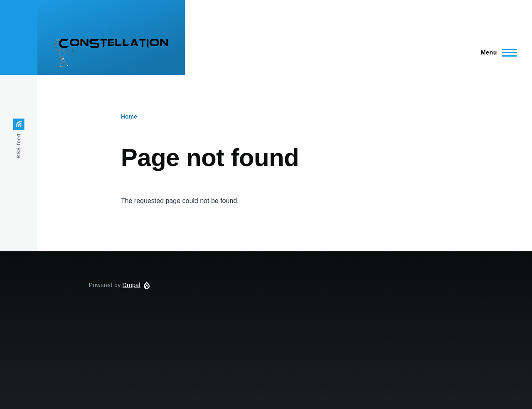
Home (129, 117)
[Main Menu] (496, 52)
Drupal (132, 285)
